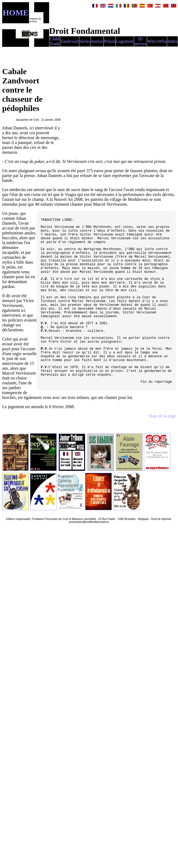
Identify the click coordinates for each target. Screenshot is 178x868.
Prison (109, 41)
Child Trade (55, 41)
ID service (140, 41)
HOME (16, 13)
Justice (97, 41)
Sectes (85, 41)
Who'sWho (157, 41)
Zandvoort (70, 41)
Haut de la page (162, 416)
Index (172, 41)
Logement (125, 41)
